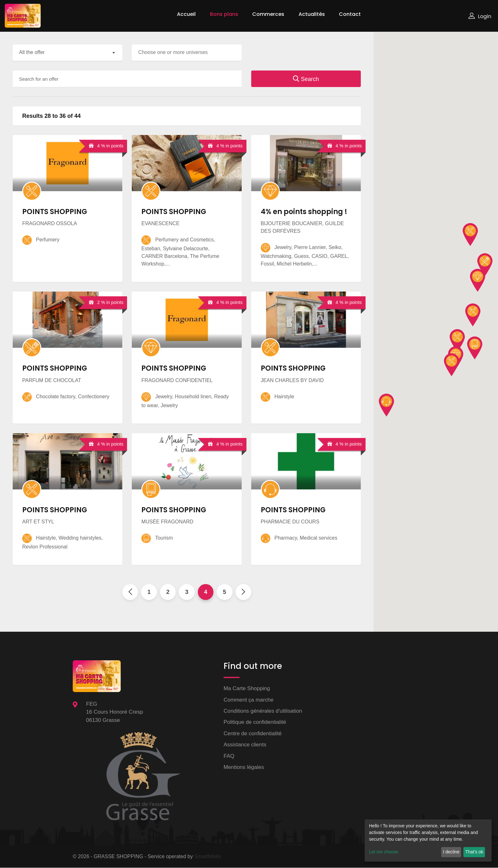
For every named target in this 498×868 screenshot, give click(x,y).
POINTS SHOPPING (55, 212)
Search (306, 79)
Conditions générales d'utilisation (263, 711)
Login (480, 16)
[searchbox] (188, 52)
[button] (452, 365)
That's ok (474, 852)
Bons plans (224, 14)
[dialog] (428, 841)
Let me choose (384, 852)
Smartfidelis (208, 857)
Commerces (268, 14)
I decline (451, 852)
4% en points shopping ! (304, 212)
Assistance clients (245, 745)
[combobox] (67, 53)
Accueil (186, 14)
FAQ (229, 756)
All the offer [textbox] (32, 52)
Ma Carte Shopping (247, 689)
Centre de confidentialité (253, 734)
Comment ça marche (249, 700)
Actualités (312, 14)
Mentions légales (244, 767)
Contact (350, 14)
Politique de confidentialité (255, 722)
